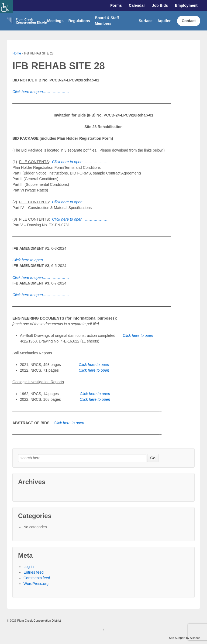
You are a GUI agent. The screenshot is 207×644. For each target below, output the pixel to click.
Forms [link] (116, 5)
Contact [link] (189, 21)
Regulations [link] (79, 21)
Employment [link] (186, 5)
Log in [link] (29, 567)
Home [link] (17, 53)
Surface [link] (146, 21)
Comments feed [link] (37, 578)
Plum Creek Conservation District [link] (39, 621)
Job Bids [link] (160, 5)
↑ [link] (103, 629)
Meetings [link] (55, 21)
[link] (6, 6)
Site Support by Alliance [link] (185, 638)
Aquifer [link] (164, 21)
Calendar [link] (137, 5)
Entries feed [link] (34, 572)
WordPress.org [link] (36, 584)
